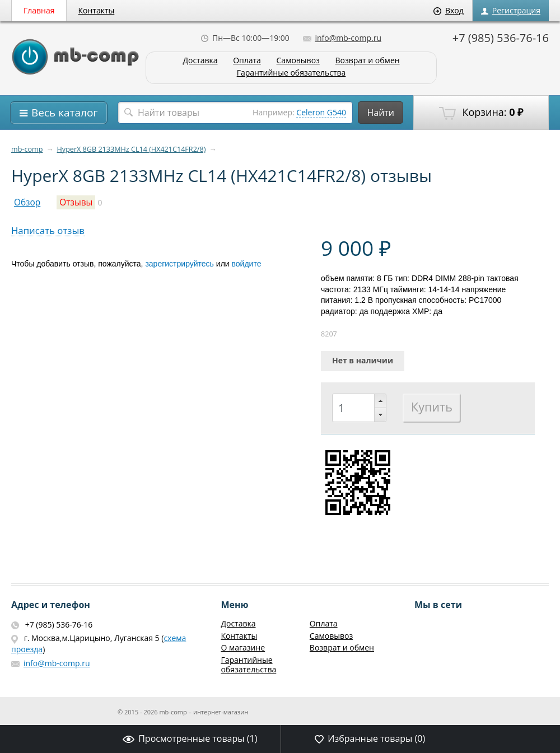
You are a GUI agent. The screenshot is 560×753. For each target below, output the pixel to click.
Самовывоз (298, 61)
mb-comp (27, 149)
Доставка (200, 61)
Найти (381, 113)
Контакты (97, 10)
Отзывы (76, 202)
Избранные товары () (370, 738)
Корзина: (481, 113)
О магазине (243, 647)
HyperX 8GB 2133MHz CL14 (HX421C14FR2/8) (132, 149)
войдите (247, 264)
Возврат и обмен (367, 61)
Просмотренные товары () (190, 738)
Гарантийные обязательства (291, 73)
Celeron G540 (321, 112)
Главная (39, 10)
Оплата (247, 61)
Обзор (27, 202)
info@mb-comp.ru (342, 38)
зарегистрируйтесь (179, 264)
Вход (449, 10)
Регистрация (511, 10)
